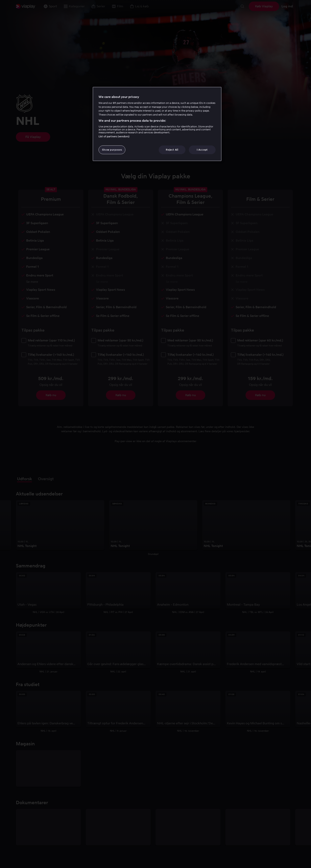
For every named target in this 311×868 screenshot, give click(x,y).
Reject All (172, 150)
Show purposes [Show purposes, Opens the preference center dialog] (112, 150)
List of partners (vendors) (114, 136)
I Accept (202, 150)
